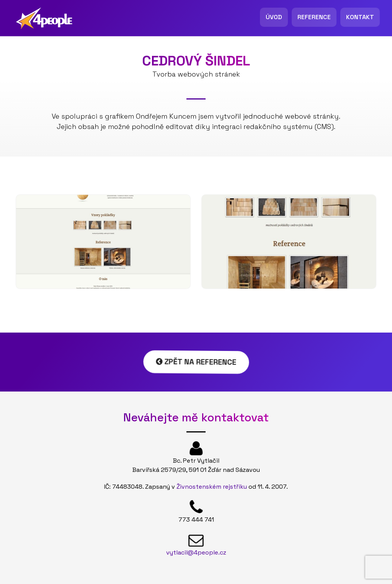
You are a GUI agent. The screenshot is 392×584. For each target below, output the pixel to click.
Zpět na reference (196, 362)
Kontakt (360, 17)
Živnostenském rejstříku (212, 487)
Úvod (274, 17)
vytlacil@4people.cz (196, 552)
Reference (314, 17)
